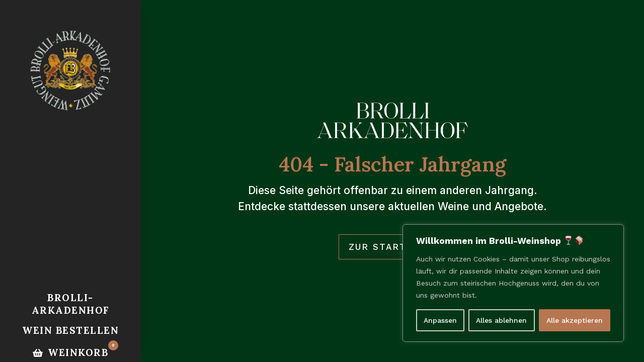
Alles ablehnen (501, 320)
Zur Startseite (393, 247)
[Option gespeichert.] (70, 353)
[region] (513, 283)
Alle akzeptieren (575, 320)
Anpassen (440, 320)
